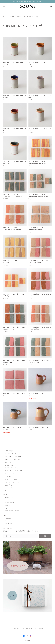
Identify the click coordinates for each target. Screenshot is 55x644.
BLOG (7, 500)
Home (5, 17)
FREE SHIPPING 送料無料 (13, 456)
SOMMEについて (10, 497)
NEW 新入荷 (9, 451)
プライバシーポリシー (11, 508)
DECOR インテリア (15, 17)
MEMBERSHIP (9, 503)
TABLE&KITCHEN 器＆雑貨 (14, 471)
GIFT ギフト (9, 485)
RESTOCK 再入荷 (10, 454)
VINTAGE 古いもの (11, 479)
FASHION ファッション (12, 482)
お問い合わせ (9, 505)
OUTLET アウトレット (12, 488)
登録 (45, 536)
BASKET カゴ (9, 465)
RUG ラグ (8, 462)
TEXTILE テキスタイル (12, 468)
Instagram (8, 518)
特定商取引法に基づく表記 (12, 511)
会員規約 (41, 628)
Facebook (8, 521)
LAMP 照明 (8, 477)
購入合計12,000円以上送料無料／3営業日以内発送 (28, 2)
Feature (7, 491)
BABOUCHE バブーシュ (12, 459)
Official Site (9, 523)
